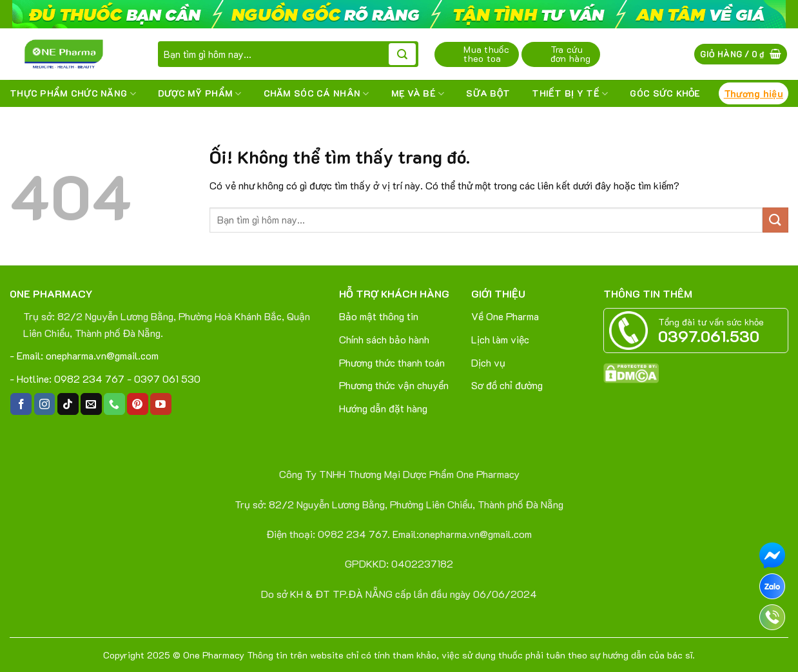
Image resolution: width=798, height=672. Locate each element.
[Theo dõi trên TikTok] (68, 404)
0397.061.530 (709, 336)
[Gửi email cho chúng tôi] (91, 404)
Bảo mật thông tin (379, 316)
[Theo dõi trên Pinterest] (138, 404)
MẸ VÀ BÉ (418, 93)
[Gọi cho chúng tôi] (114, 404)
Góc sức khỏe (665, 93)
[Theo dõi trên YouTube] (161, 404)
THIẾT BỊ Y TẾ (570, 93)
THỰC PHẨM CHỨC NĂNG (73, 93)
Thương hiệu (754, 93)
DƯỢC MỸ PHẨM (200, 93)
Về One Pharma (505, 316)
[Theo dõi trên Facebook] (21, 404)
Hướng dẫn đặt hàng (383, 408)
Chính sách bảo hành (384, 339)
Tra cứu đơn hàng (570, 54)
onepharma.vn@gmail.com (102, 355)
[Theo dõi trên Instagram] (45, 404)
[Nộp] (402, 54)
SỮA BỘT (488, 93)
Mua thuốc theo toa (486, 54)
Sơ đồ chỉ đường (507, 385)
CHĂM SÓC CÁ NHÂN (316, 93)
